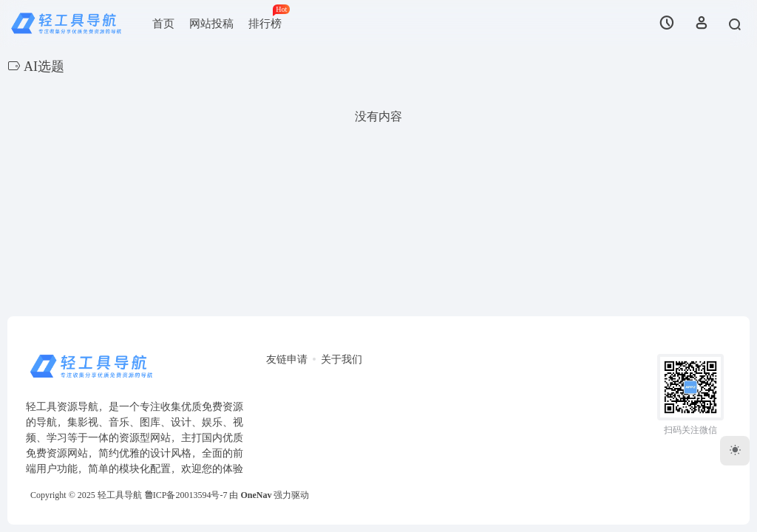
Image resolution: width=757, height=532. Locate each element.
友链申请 (287, 359)
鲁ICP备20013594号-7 (186, 495)
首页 (163, 24)
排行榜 (269, 17)
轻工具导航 (120, 495)
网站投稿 (211, 24)
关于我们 (342, 359)
